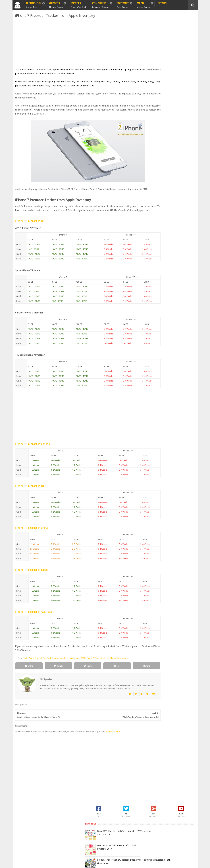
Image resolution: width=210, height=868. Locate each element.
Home (19, 821)
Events (162, 3)
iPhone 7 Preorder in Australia (33, 620)
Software (123, 4)
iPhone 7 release (101, 666)
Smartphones (122, 666)
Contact (70, 821)
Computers (101, 4)
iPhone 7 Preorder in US (29, 229)
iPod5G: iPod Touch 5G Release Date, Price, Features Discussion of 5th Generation (173, 70)
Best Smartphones (54, 666)
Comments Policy (111, 743)
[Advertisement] (74, 43)
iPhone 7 (89, 666)
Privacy (43, 821)
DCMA (155, 847)
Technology (33, 4)
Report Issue (157, 828)
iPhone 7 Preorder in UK (29, 494)
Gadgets (56, 4)
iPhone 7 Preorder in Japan (31, 578)
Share (26, 674)
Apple (25, 666)
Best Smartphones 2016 (74, 666)
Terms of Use (143, 828)
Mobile (112, 666)
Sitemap (56, 821)
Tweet (50, 674)
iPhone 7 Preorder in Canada (32, 452)
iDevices (78, 4)
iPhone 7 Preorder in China (31, 536)
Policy (30, 821)
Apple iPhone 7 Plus (37, 666)
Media (143, 4)
